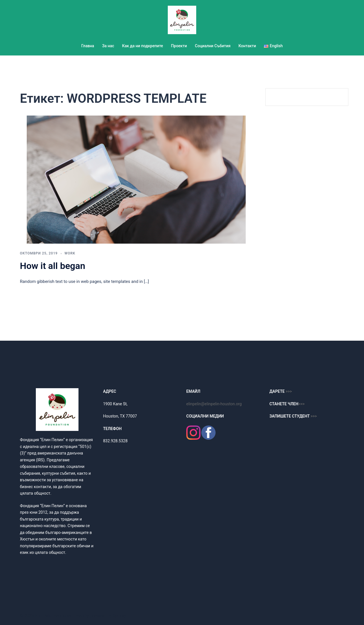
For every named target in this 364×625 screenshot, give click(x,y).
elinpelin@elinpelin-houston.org (214, 404)
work (70, 253)
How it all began (53, 266)
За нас (108, 46)
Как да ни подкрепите (142, 46)
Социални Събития (213, 46)
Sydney (120, 616)
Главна (88, 46)
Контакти (247, 46)
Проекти (179, 46)
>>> (301, 404)
